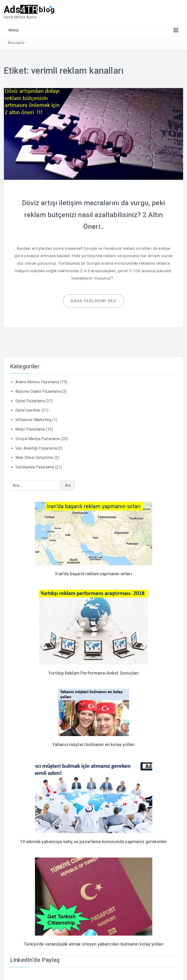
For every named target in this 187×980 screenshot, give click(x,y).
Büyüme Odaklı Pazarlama (38, 390)
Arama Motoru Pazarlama (37, 381)
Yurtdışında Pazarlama (35, 466)
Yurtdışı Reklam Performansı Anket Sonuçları (94, 672)
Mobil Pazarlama (30, 428)
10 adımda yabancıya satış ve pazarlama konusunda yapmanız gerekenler (94, 840)
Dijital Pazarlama (30, 400)
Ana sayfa (16, 42)
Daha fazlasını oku (94, 300)
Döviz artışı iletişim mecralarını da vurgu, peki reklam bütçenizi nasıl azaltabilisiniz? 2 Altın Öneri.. (93, 214)
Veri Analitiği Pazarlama (36, 447)
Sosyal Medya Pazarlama (38, 438)
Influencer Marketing (33, 419)
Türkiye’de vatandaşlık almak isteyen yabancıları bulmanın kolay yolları (93, 942)
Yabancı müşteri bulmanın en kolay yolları (94, 743)
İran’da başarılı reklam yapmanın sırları (93, 572)
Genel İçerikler (28, 409)
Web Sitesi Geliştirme (34, 457)
